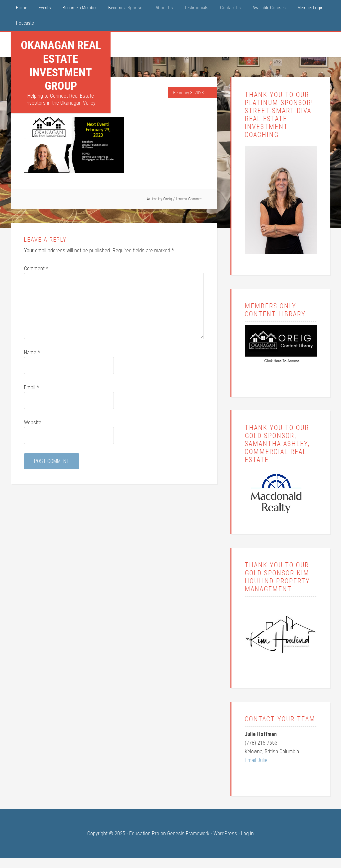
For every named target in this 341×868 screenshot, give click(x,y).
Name (32, 352)
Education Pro (144, 833)
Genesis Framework (188, 833)
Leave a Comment (190, 199)
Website (33, 422)
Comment (36, 268)
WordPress (225, 833)
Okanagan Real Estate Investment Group (61, 65)
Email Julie (256, 760)
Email (31, 387)
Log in (247, 833)
